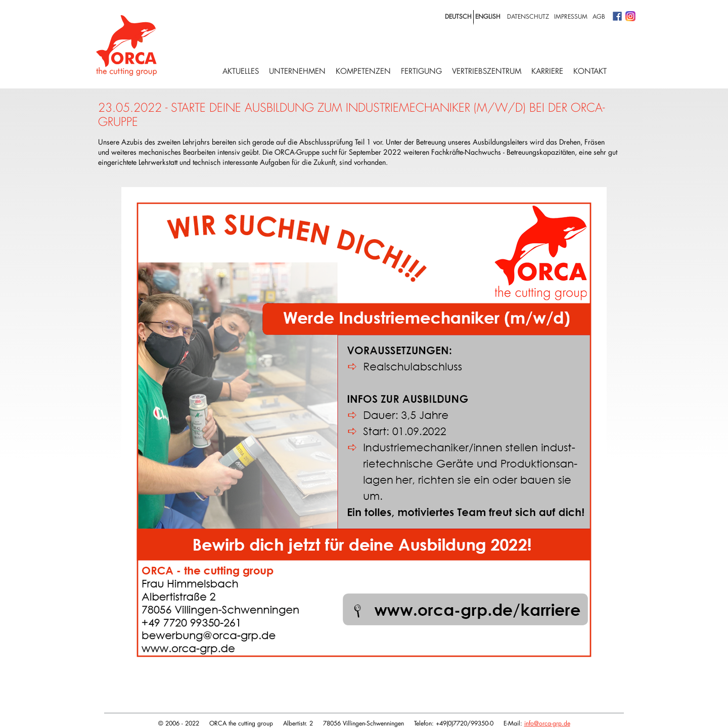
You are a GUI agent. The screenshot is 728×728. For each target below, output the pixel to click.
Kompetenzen (363, 71)
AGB (599, 16)
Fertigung (421, 71)
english (488, 16)
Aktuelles (241, 71)
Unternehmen (297, 71)
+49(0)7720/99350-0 (465, 723)
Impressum (571, 16)
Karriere (547, 71)
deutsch (458, 16)
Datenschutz (528, 16)
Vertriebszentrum (487, 71)
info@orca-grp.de (547, 723)
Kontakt (590, 71)
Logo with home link (126, 45)
